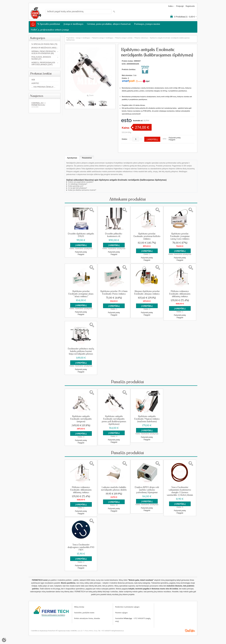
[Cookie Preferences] (4, 640)
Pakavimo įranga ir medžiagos (103, 38)
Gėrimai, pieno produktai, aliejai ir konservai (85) (44, 52)
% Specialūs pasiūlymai (49, 24)
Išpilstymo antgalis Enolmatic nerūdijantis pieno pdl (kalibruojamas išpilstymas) (114, 420)
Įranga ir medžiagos (73, 24)
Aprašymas (72, 158)
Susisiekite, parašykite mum (84, 612)
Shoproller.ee (190, 630)
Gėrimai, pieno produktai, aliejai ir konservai (109, 24)
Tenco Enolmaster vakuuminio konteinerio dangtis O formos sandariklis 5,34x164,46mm (180, 491)
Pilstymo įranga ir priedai (124, 38)
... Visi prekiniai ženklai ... (43, 87)
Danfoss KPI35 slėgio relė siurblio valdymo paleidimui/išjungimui (147, 490)
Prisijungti (180, 6)
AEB (33, 80)
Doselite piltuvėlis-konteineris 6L (114, 235)
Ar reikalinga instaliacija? (78, 184)
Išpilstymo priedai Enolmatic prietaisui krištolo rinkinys (147, 236)
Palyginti (172, 140)
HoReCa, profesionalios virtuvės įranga (50, 30)
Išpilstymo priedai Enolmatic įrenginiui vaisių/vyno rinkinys (180, 236)
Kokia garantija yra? (76, 186)
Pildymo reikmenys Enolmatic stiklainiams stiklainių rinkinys (180, 294)
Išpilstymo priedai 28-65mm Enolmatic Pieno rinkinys (114, 292)
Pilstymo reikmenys (141, 38)
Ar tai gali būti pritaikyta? (78, 188)
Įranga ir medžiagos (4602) (44, 48)
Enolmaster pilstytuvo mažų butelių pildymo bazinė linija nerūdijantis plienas (81, 351)
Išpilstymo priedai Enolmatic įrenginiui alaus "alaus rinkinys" (81, 294)
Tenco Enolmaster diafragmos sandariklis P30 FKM (81, 547)
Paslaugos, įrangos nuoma (147, 24)
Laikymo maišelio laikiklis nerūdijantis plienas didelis (114, 488)
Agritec (35, 83)
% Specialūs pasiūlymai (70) (44, 44)
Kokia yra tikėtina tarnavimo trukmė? (82, 190)
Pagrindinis (70, 38)
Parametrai (87, 158)
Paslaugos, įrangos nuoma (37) (41, 58)
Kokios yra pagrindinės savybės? (81, 182)
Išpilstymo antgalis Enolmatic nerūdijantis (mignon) (81, 419)
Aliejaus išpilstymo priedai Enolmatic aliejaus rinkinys (147, 292)
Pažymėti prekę (175, 138)
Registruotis (190, 6)
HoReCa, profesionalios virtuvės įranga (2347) (43, 64)
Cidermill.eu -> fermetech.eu (45, 105)
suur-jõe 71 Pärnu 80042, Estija (87, 630)
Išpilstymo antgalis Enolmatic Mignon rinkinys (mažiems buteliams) (147, 419)
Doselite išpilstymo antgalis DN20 (81, 235)
